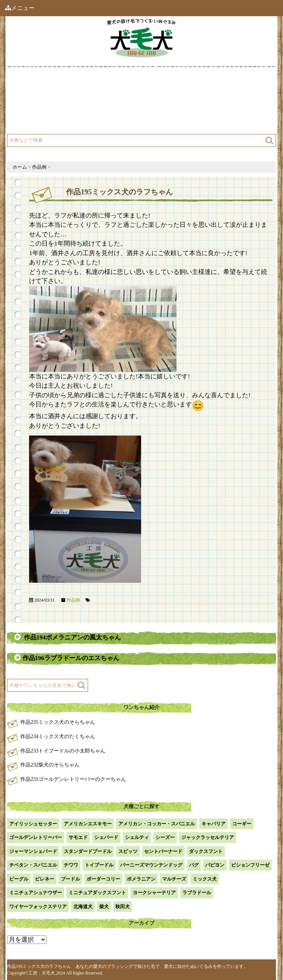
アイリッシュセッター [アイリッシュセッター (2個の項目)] (33, 824)
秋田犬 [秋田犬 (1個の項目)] (123, 907)
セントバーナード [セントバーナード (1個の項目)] (163, 851)
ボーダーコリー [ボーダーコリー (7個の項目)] (103, 879)
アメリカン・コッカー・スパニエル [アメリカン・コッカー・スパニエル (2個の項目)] (157, 824)
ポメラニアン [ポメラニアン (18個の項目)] (141, 879)
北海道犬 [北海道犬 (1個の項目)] (83, 907)
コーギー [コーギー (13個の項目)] (242, 824)
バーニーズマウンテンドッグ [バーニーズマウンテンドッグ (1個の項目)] (151, 865)
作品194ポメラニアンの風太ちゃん (68, 637)
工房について (36, 104)
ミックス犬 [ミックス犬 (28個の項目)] (205, 879)
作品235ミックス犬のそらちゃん (58, 722)
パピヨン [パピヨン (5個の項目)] (215, 865)
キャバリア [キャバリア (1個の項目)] (214, 824)
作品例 (158, 86)
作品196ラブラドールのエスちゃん (68, 658)
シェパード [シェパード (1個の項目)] (106, 837)
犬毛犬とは (33, 86)
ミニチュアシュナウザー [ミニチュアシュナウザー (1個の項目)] (36, 893)
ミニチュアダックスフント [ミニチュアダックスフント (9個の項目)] (97, 893)
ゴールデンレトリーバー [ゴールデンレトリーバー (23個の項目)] (36, 837)
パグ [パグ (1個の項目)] (194, 865)
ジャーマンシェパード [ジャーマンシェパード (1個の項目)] (33, 851)
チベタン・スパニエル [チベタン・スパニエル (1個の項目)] (33, 865)
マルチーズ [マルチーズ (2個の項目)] (174, 879)
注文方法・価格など (174, 104)
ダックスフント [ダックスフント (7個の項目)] (206, 851)
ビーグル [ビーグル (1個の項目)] (19, 879)
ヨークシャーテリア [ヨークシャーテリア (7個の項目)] (154, 893)
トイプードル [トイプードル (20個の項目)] (99, 865)
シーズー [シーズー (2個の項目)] (165, 837)
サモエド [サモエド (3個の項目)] (78, 837)
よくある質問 (36, 122)
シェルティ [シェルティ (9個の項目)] (137, 837)
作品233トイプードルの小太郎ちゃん (63, 751)
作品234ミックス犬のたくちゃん (58, 736)
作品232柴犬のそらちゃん (50, 765)
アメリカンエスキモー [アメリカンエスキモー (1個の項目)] (88, 824)
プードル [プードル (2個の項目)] (70, 879)
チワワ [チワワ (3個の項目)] (71, 865)
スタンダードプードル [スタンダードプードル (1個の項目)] (88, 851)
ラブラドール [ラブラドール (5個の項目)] (197, 893)
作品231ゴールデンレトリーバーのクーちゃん (73, 779)
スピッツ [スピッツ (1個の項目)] (128, 851)
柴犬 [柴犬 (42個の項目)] (104, 907)
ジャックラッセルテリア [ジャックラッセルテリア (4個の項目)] (208, 837)
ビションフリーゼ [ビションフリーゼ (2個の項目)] (250, 865)
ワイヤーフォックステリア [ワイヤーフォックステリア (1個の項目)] (38, 907)
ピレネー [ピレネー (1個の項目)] (45, 879)
